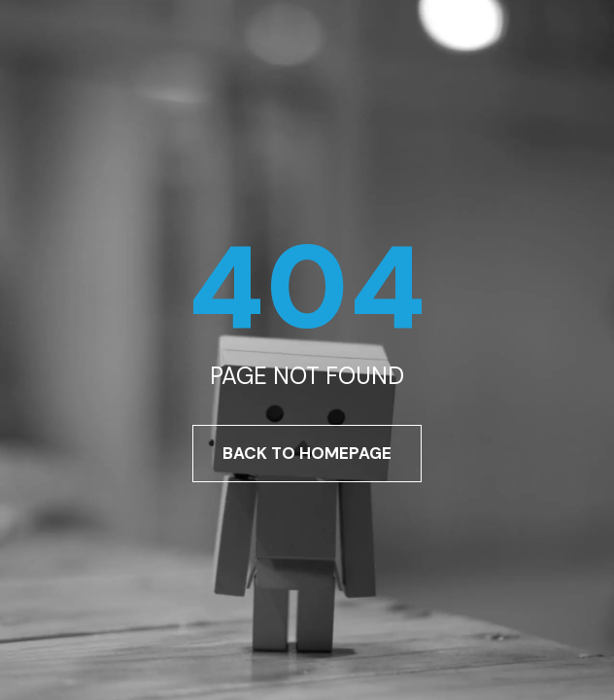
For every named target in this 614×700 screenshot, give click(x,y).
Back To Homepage (307, 453)
